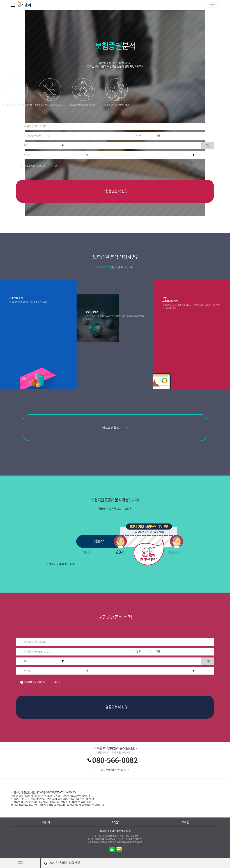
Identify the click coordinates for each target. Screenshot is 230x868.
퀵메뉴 (13, 5)
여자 (158, 136)
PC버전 (185, 823)
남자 (138, 136)
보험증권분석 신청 (115, 191)
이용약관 (104, 831)
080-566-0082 (115, 760)
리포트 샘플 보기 (115, 428)
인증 (208, 145)
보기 (57, 166)
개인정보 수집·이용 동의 (43, 166)
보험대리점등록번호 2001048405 (129, 842)
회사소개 (46, 823)
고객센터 (116, 823)
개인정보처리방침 (121, 831)
